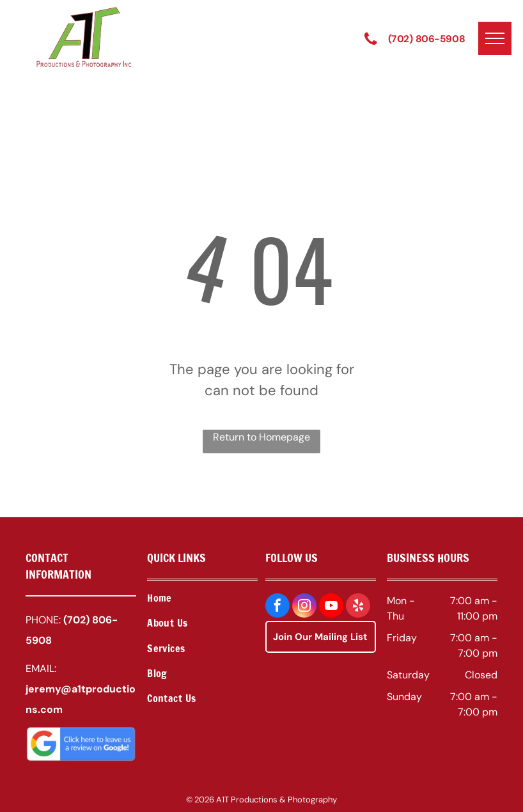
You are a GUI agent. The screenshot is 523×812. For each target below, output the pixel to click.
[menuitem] (202, 599)
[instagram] (304, 607)
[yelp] (358, 607)
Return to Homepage (261, 437)
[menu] (495, 38)
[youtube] (331, 607)
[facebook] (277, 607)
